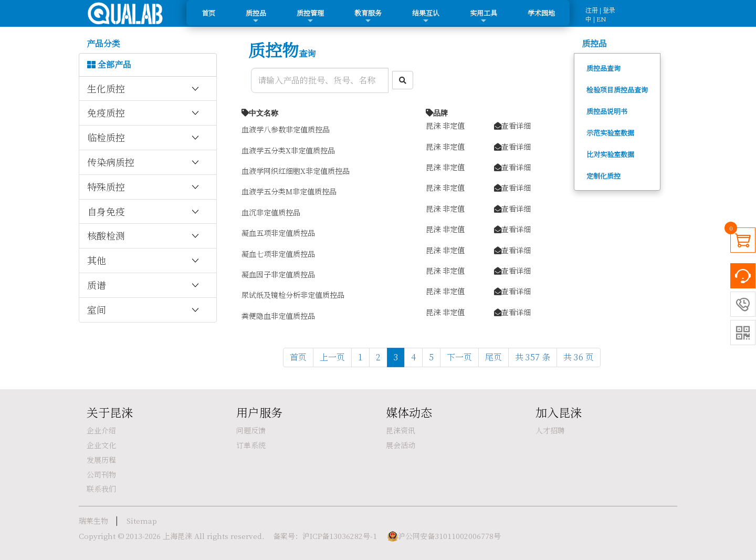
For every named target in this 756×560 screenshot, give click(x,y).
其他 (144, 261)
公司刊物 (101, 474)
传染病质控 (144, 162)
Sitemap (142, 521)
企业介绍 (101, 430)
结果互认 (426, 16)
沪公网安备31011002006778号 (449, 536)
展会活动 (401, 445)
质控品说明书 (607, 111)
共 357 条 (533, 357)
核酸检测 (144, 236)
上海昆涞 (177, 536)
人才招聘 (550, 430)
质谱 (144, 285)
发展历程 (101, 460)
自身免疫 (144, 212)
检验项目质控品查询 (617, 90)
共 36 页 (579, 357)
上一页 (332, 357)
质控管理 (310, 16)
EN (601, 19)
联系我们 (101, 489)
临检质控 (144, 138)
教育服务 (368, 16)
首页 (208, 13)
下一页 (459, 357)
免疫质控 (144, 113)
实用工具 (484, 16)
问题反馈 (251, 430)
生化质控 (144, 89)
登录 (609, 10)
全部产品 (109, 65)
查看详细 (512, 125)
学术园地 (541, 13)
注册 (592, 10)
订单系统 (251, 445)
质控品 (256, 16)
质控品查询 (603, 68)
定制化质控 (603, 176)
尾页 (493, 357)
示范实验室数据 (610, 133)
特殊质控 (144, 187)
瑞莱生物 (93, 521)
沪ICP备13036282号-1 (340, 536)
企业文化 (101, 445)
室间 (144, 310)
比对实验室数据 (610, 154)
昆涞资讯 (401, 430)
